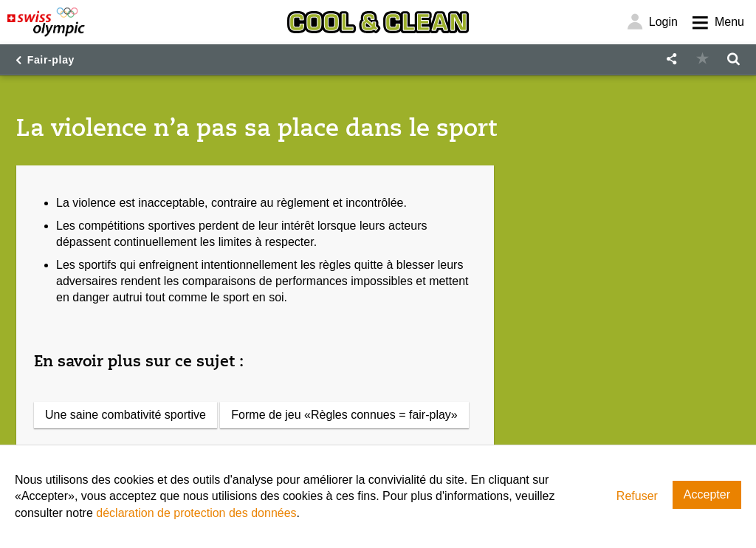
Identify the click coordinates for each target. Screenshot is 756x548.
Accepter (707, 494)
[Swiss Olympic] (46, 22)
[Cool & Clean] (378, 22)
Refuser (637, 496)
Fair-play (51, 60)
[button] (671, 59)
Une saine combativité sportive (126, 415)
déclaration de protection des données (196, 513)
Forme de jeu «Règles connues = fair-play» (344, 415)
